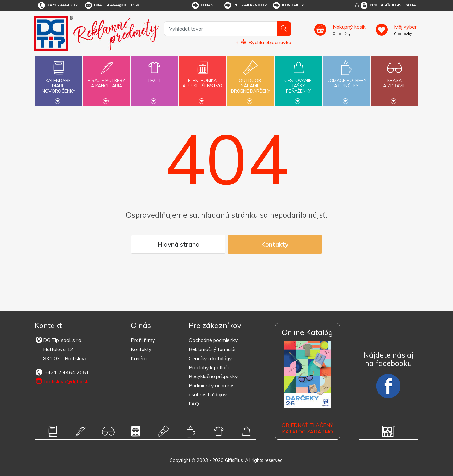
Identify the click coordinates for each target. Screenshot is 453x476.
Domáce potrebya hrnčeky (346, 79)
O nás (202, 5)
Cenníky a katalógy (210, 358)
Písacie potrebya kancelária (107, 79)
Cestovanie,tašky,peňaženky (299, 81)
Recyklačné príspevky (213, 376)
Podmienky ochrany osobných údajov (211, 390)
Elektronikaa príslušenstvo (203, 79)
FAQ (194, 404)
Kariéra (139, 358)
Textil (154, 77)
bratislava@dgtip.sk (112, 5)
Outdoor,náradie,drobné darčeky (250, 81)
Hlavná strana (178, 244)
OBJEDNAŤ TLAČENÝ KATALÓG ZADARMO (307, 428)
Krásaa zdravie (394, 79)
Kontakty (288, 5)
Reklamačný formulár (212, 349)
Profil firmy (143, 340)
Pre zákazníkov (245, 5)
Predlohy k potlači (209, 367)
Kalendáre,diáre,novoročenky (59, 81)
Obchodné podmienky (213, 340)
